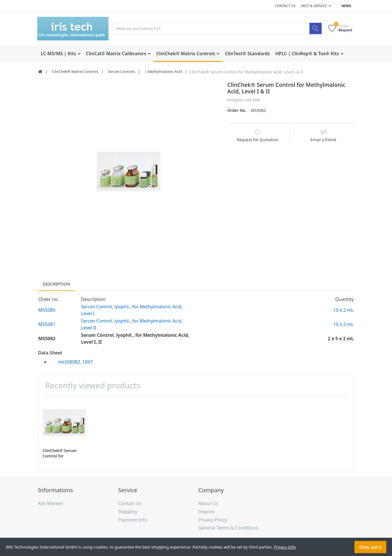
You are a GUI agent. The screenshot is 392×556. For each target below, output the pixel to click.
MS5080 (47, 310)
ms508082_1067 (75, 362)
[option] (129, 172)
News (346, 6)
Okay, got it (370, 547)
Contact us (285, 6)
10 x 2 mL (344, 310)
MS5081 (47, 325)
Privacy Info (285, 547)
